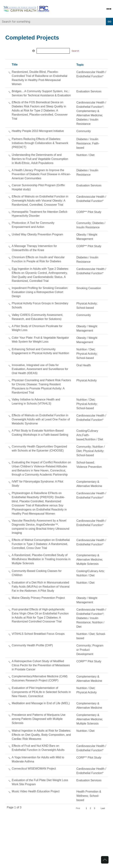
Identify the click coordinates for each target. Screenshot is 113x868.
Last (103, 808)
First (78, 808)
